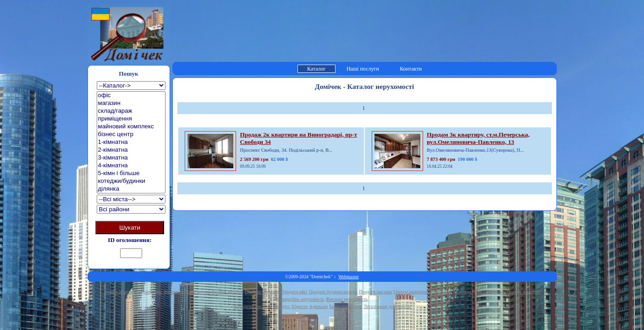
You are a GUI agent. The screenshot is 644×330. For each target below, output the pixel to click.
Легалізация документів (387, 306)
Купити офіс (151, 292)
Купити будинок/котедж (187, 292)
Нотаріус (281, 306)
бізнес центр (131, 135)
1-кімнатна (131, 142)
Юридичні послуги (252, 306)
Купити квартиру (120, 292)
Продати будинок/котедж (333, 292)
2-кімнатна (131, 150)
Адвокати (318, 306)
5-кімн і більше (131, 173)
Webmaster (349, 277)
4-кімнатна (131, 166)
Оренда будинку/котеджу (481, 292)
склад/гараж (131, 111)
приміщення (131, 119)
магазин (131, 103)
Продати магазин (375, 292)
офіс (131, 96)
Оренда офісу (442, 292)
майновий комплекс (131, 127)
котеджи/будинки (131, 181)
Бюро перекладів (346, 306)
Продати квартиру (262, 292)
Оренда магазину (524, 292)
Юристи (300, 306)
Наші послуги (363, 69)
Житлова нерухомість (347, 299)
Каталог (316, 69)
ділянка (131, 189)
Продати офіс (294, 292)
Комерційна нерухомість (300, 299)
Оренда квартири (410, 292)
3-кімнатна (131, 158)
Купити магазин (227, 292)
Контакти (411, 69)
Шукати (130, 228)
